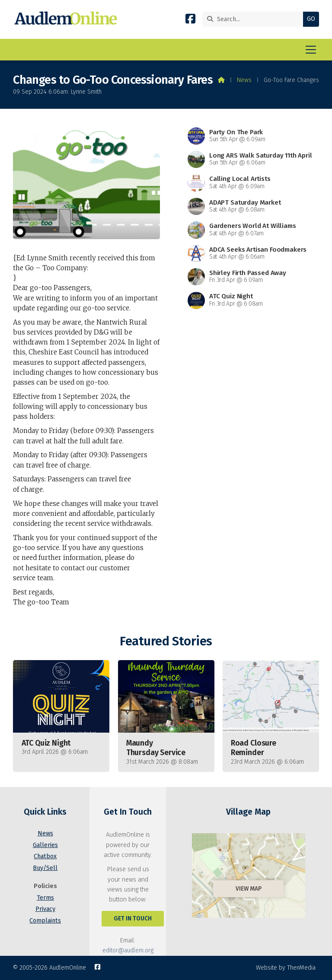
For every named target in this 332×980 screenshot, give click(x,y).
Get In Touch (133, 918)
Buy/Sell (45, 868)
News (244, 80)
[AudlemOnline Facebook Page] (190, 21)
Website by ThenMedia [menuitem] (286, 968)
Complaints (45, 921)
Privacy (45, 909)
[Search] (255, 19)
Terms (45, 898)
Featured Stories (166, 641)
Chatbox (45, 856)
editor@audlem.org (128, 950)
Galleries (45, 845)
